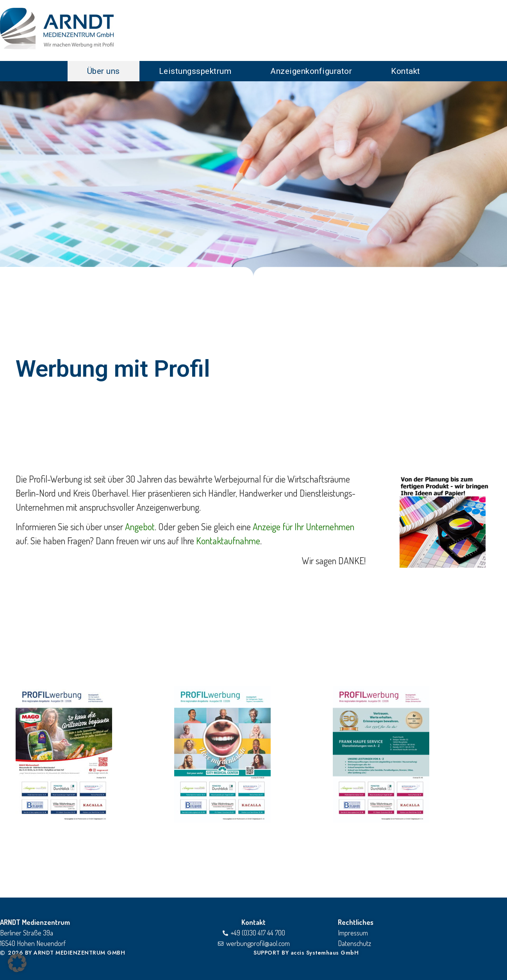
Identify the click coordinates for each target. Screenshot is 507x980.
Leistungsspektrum (195, 71)
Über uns (104, 71)
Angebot (140, 527)
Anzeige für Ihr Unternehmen (303, 527)
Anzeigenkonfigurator (311, 71)
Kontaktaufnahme (228, 541)
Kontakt (406, 71)
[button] (17, 963)
